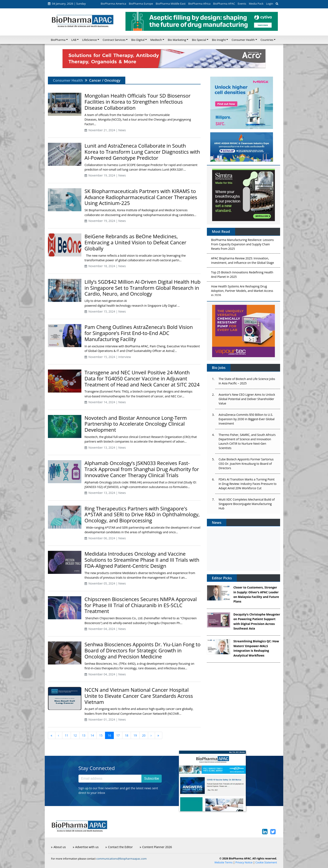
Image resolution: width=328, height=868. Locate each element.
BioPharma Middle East (171, 4)
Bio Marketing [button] (177, 40)
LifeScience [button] (90, 40)
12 (75, 735)
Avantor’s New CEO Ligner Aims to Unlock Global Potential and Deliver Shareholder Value (247, 399)
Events (242, 4)
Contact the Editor (119, 847)
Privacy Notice (244, 862)
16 (109, 735)
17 (118, 735)
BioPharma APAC (224, 4)
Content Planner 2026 (156, 847)
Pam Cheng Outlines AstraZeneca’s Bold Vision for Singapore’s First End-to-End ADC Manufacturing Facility (139, 333)
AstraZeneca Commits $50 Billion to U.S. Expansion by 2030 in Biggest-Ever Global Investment (247, 419)
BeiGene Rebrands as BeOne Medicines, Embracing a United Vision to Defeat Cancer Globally (135, 242)
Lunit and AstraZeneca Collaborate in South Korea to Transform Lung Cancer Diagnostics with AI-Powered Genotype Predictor (142, 152)
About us (58, 847)
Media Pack (256, 4)
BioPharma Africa (199, 4)
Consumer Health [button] (243, 40)
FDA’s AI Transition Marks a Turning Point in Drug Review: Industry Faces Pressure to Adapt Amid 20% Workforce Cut (248, 484)
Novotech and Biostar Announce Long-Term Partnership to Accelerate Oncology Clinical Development (136, 424)
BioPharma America (113, 4)
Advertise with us (86, 847)
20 (144, 735)
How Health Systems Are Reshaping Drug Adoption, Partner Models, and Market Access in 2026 (242, 292)
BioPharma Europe (141, 4)
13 (84, 735)
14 (92, 735)
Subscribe (152, 778)
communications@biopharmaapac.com (121, 859)
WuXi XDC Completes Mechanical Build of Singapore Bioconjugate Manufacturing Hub (247, 504)
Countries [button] (267, 40)
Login (270, 4)
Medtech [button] (156, 40)
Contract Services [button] (114, 40)
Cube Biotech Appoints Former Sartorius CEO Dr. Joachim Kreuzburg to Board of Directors (246, 464)
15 (101, 735)
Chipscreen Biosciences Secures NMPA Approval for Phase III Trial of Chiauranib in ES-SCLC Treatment (141, 605)
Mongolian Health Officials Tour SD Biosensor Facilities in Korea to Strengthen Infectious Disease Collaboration (138, 102)
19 (135, 735)
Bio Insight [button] (219, 40)
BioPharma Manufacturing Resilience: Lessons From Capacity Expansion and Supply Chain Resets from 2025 (242, 245)
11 (67, 735)
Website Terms (224, 862)
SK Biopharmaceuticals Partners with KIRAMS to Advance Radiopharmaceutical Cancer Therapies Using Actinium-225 (141, 197)
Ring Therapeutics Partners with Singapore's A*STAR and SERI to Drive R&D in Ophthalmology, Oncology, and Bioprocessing (142, 514)
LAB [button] (74, 40)
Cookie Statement (266, 862)
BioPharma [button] (58, 40)
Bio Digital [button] (138, 40)
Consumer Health (68, 80)
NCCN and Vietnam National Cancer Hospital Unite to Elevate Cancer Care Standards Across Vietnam (139, 696)
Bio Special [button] (199, 40)
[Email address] (110, 779)
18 (127, 735)
